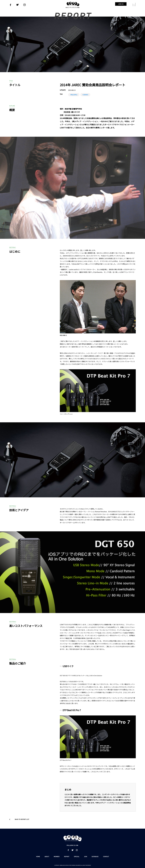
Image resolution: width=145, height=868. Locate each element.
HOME (38, 857)
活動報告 (86, 95)
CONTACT (106, 857)
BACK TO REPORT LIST (19, 819)
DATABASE (95, 857)
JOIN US (121, 4)
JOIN (85, 857)
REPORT (67, 857)
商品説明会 (74, 95)
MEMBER (57, 857)
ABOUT (47, 857)
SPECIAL (77, 857)
